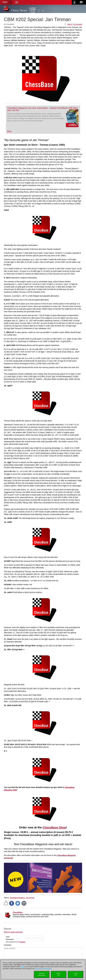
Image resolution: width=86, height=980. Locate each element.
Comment (7, 945)
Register (22, 942)
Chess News (19, 10)
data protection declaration (43, 969)
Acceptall (75, 974)
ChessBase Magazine (17, 898)
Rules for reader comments (13, 932)
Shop (5, 2)
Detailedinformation (42, 974)
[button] (17, 2)
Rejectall (59, 974)
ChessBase (18, 912)
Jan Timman (30, 898)
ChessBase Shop (54, 827)
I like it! (70, 24)
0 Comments (78, 24)
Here (23, 967)
